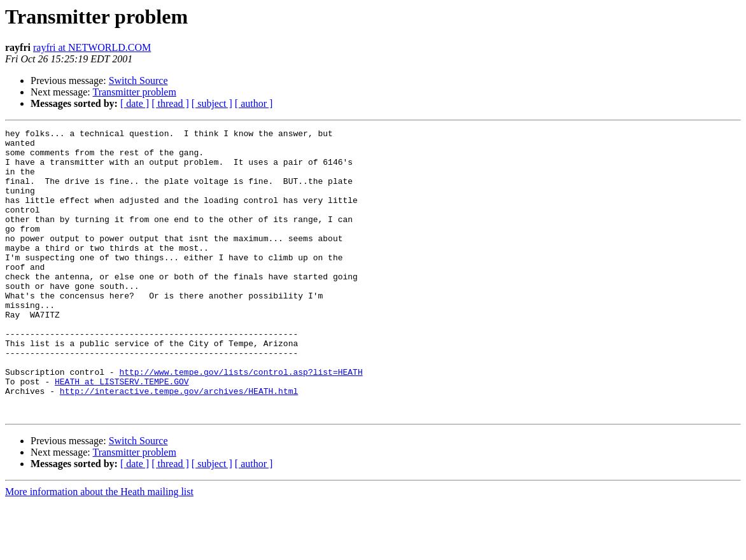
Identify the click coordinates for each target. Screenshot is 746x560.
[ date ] (135, 103)
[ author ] (254, 103)
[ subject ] (212, 103)
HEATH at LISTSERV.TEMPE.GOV (122, 433)
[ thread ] (170, 103)
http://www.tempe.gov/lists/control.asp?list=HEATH (241, 421)
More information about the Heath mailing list (99, 549)
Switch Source (138, 80)
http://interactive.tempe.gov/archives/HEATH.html (179, 444)
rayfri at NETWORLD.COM (92, 47)
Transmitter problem (134, 92)
